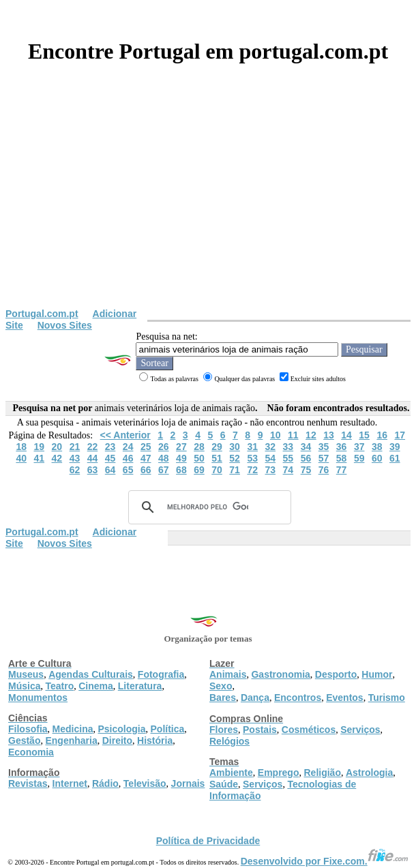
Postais (260, 730)
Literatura (140, 686)
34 (306, 447)
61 (395, 458)
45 (110, 458)
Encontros (298, 698)
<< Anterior (125, 435)
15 (364, 435)
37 (359, 447)
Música (24, 686)
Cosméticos (309, 730)
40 (21, 458)
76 (324, 470)
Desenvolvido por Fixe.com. (325, 861)
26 (164, 447)
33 (288, 447)
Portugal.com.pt (42, 314)
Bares (223, 698)
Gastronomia (280, 674)
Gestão (24, 740)
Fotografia (161, 674)
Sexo (221, 686)
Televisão (145, 783)
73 (270, 470)
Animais (228, 674)
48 (164, 458)
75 (306, 470)
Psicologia (121, 729)
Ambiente (231, 773)
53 (252, 458)
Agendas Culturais (91, 674)
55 (288, 458)
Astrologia (369, 773)
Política (168, 729)
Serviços (360, 730)
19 (39, 447)
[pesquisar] (208, 507)
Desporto (336, 674)
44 (93, 458)
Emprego (279, 773)
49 (181, 458)
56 (306, 458)
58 (342, 458)
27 (181, 447)
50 (199, 458)
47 (146, 458)
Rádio (105, 783)
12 (311, 435)
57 (324, 458)
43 (75, 458)
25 (146, 447)
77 (342, 470)
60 (377, 458)
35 (324, 447)
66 (146, 470)
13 (329, 435)
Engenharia (71, 740)
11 (293, 435)
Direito (117, 740)
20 (57, 447)
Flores (224, 730)
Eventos (344, 698)
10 (276, 435)
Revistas (28, 783)
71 (235, 470)
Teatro (59, 686)
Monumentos (38, 698)
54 (270, 458)
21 (75, 447)
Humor (377, 674)
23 (110, 447)
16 (382, 435)
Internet (70, 783)
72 (252, 470)
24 (128, 447)
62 (75, 470)
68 (181, 470)
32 (270, 447)
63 (93, 470)
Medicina (73, 729)
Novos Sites (65, 325)
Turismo (387, 698)
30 (235, 447)
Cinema (96, 686)
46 (128, 458)
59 (359, 458)
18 (21, 447)
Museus (26, 674)
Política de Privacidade (208, 841)
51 (217, 458)
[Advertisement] (208, 206)
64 (110, 470)
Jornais (188, 783)
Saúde (224, 784)
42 (57, 458)
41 (39, 458)
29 (217, 447)
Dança (255, 698)
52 (235, 458)
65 (128, 470)
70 (217, 470)
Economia (31, 752)
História (155, 740)
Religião (322, 773)
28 (199, 447)
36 (342, 447)
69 (199, 470)
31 (252, 447)
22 (93, 447)
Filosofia (28, 729)
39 (395, 447)
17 (400, 435)
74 (288, 470)
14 (346, 435)
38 (377, 447)
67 (164, 470)
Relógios (229, 741)
